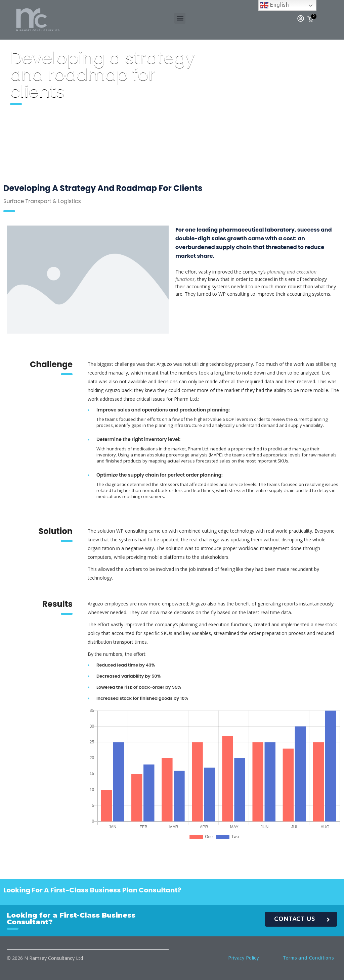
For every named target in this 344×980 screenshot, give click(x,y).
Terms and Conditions (308, 958)
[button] (180, 18)
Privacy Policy (244, 958)
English (275, 5)
